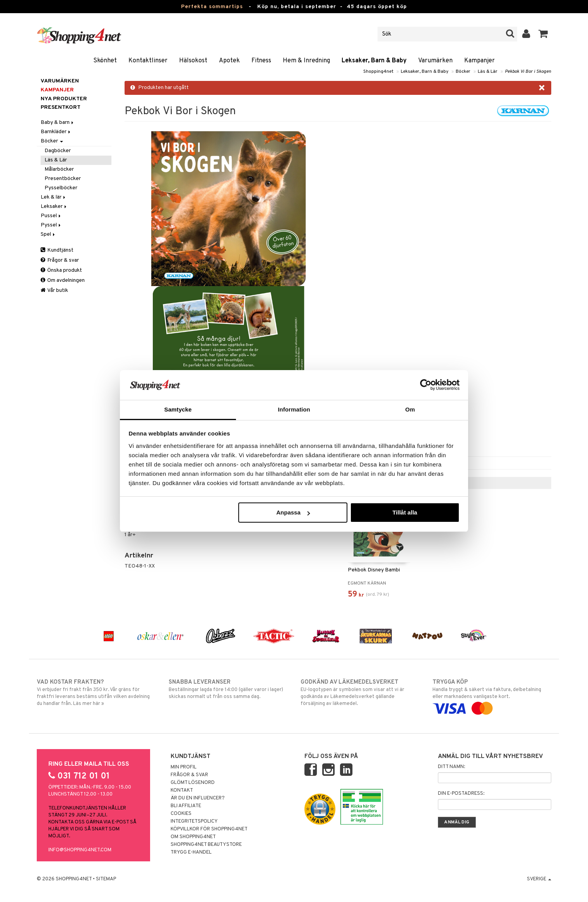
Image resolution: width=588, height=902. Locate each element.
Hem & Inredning (306, 61)
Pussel (51, 216)
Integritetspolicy (194, 821)
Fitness (261, 61)
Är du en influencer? (198, 798)
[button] (543, 34)
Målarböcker (59, 169)
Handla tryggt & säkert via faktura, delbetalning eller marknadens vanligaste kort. (492, 695)
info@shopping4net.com (80, 850)
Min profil (184, 767)
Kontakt (182, 791)
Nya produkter (64, 99)
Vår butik (54, 291)
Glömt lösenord (193, 783)
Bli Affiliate (186, 806)
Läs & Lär (488, 72)
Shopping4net (378, 72)
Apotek (229, 61)
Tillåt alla (405, 512)
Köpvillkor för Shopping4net (209, 829)
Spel (48, 234)
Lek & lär (54, 197)
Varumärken (435, 61)
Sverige (539, 879)
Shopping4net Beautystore (206, 845)
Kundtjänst (57, 250)
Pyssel (51, 225)
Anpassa (293, 512)
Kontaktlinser (148, 61)
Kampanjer (479, 61)
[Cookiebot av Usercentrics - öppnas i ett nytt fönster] (426, 385)
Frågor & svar (60, 260)
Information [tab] (294, 409)
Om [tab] (410, 409)
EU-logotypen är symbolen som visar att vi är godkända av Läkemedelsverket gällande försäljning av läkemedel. (360, 693)
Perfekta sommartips (212, 7)
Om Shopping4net (193, 837)
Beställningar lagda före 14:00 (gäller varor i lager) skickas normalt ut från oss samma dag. (228, 689)
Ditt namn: (451, 767)
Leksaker (54, 207)
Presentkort (61, 107)
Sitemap (106, 879)
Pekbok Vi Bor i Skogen (528, 72)
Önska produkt (61, 270)
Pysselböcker (61, 188)
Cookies (181, 814)
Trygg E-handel (191, 852)
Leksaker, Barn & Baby (374, 61)
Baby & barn (58, 123)
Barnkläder (56, 132)
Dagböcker (58, 151)
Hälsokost (193, 61)
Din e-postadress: (461, 794)
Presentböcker (63, 179)
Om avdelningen (63, 280)
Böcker (463, 72)
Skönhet (105, 61)
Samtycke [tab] (178, 409)
